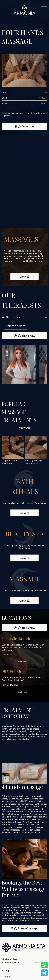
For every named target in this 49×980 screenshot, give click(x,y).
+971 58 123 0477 (10, 654)
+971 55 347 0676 (10, 685)
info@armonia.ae (10, 959)
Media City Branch (16, 639)
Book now (24, 126)
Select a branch (16, 326)
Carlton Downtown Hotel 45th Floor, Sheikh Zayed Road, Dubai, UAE (22, 679)
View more (8, 463)
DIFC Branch (11, 671)
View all (24, 276)
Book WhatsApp (25, 928)
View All (24, 428)
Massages (6, 976)
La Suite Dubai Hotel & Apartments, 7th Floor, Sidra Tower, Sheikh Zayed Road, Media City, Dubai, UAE (23, 647)
